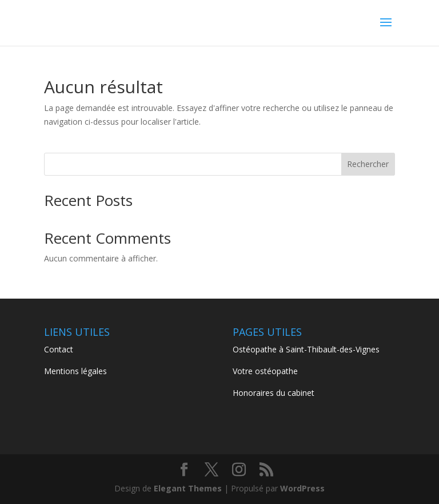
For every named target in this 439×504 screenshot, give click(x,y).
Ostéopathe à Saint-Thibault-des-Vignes (306, 349)
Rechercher (368, 164)
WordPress (302, 488)
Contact (59, 349)
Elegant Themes (188, 488)
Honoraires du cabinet (274, 393)
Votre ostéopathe (265, 371)
